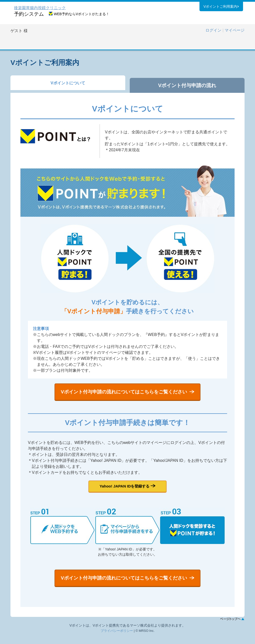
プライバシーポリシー (117, 639)
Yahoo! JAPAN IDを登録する (124, 490)
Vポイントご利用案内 (220, 7)
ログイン (213, 30)
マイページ (235, 30)
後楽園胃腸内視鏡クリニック (40, 8)
